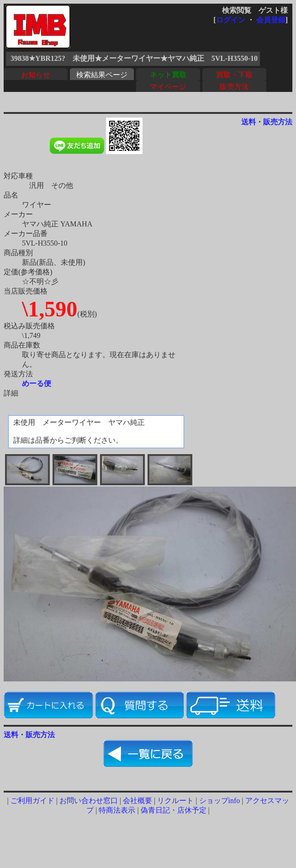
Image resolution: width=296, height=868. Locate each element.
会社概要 (137, 801)
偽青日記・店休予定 (174, 810)
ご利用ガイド (32, 801)
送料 (248, 122)
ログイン (231, 20)
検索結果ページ (102, 75)
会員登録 (271, 20)
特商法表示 (117, 810)
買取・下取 (234, 75)
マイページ (168, 87)
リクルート (175, 801)
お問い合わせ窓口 (89, 801)
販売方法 (234, 87)
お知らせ (36, 75)
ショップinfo (220, 801)
